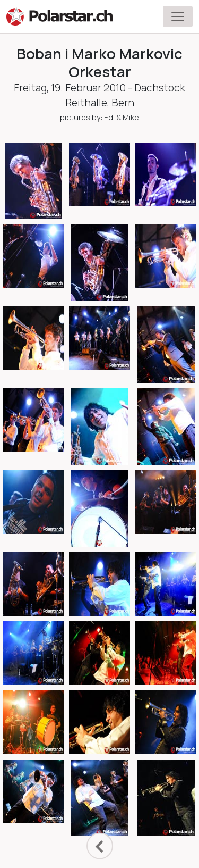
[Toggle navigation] (178, 16)
